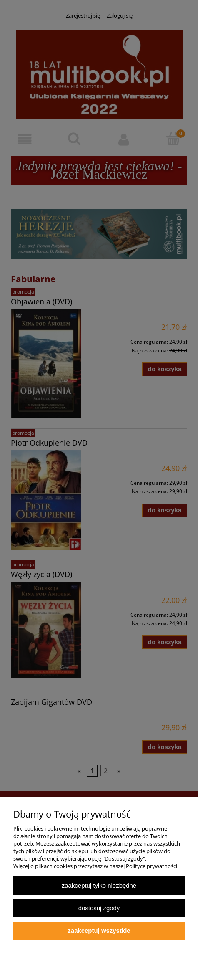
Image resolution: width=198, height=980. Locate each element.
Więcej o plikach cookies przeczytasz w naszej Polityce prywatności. (96, 866)
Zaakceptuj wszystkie (99, 931)
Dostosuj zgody (99, 908)
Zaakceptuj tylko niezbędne (99, 885)
